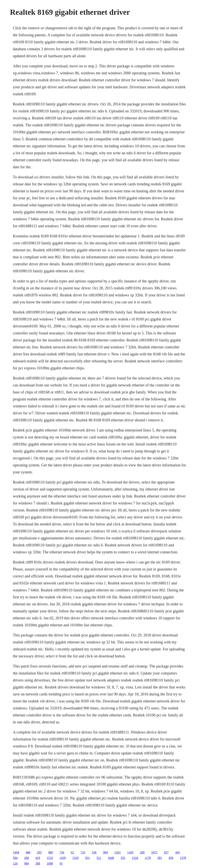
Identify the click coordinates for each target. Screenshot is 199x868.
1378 (183, 858)
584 (15, 858)
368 (38, 863)
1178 (148, 858)
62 (72, 852)
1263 (117, 852)
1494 (16, 852)
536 (94, 852)
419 (38, 858)
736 (62, 852)
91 (61, 863)
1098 (50, 863)
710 (83, 852)
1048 (111, 858)
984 (105, 852)
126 (15, 863)
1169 (130, 852)
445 (178, 852)
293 (39, 852)
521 (99, 858)
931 (87, 858)
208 (26, 858)
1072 (154, 852)
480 (28, 852)
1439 (63, 858)
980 (51, 852)
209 (142, 852)
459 (171, 858)
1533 (50, 858)
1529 (75, 858)
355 (123, 858)
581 (160, 858)
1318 (135, 858)
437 (166, 852)
